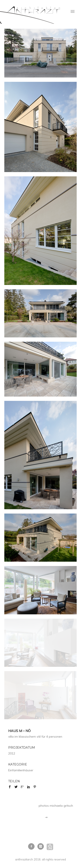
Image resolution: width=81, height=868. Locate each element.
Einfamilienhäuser (21, 770)
